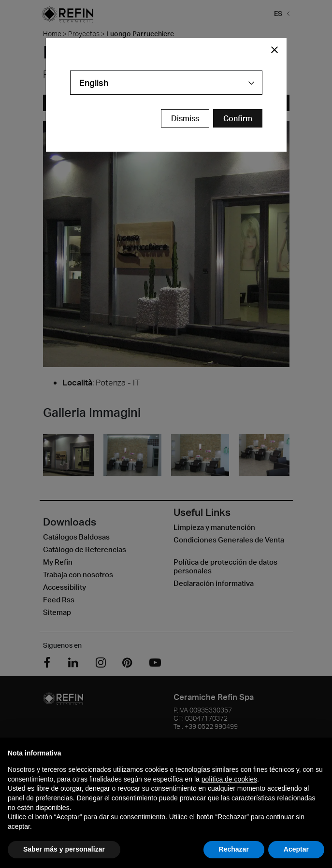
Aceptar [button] (296, 849)
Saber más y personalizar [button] (64, 849)
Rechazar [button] (234, 849)
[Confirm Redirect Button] (238, 118)
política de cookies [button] (229, 779)
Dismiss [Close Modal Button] (185, 118)
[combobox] (166, 83)
